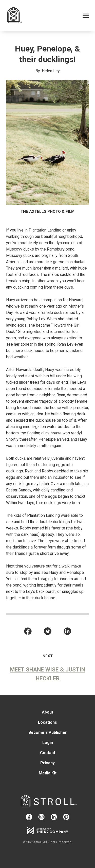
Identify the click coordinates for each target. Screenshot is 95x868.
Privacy (48, 763)
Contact (48, 753)
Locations (48, 722)
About (48, 712)
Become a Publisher (48, 732)
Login (48, 743)
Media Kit (48, 773)
